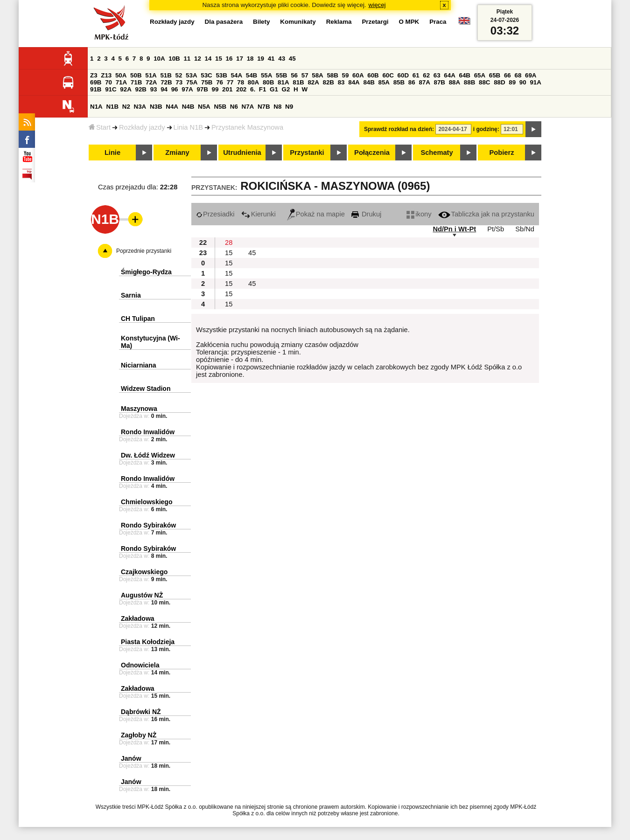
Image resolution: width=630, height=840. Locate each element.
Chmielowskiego (147, 502)
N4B (188, 107)
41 (271, 59)
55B (281, 75)
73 (179, 82)
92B (140, 89)
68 (518, 75)
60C (388, 75)
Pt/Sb (496, 229)
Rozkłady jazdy (142, 127)
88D (499, 82)
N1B (112, 107)
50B (136, 75)
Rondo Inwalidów (148, 432)
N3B (156, 107)
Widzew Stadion (146, 389)
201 (227, 89)
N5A (204, 107)
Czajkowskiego (144, 572)
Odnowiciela (140, 665)
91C (111, 89)
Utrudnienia (242, 153)
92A (126, 89)
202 (241, 89)
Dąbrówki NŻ (141, 712)
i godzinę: (486, 129)
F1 (263, 89)
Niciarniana (138, 365)
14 (208, 59)
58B (332, 75)
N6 (234, 107)
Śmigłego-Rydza (146, 272)
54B (252, 75)
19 (261, 59)
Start (100, 127)
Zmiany (177, 153)
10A (159, 59)
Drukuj (366, 214)
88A (455, 82)
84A (354, 82)
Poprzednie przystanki (144, 251)
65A (480, 75)
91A (535, 82)
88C (484, 82)
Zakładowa (138, 618)
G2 (286, 89)
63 (437, 75)
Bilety (261, 22)
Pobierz (502, 153)
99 (215, 89)
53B (221, 75)
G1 (274, 89)
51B (166, 75)
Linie (112, 153)
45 (292, 59)
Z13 (106, 75)
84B (369, 82)
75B (207, 82)
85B (399, 82)
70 (108, 82)
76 (220, 82)
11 (187, 59)
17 (240, 59)
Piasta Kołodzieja (148, 642)
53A (191, 75)
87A (424, 82)
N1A (96, 107)
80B (268, 82)
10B (174, 59)
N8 (277, 107)
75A (192, 82)
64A (449, 75)
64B (464, 75)
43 (282, 59)
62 (426, 75)
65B (495, 75)
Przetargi (375, 22)
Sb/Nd (525, 229)
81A (283, 82)
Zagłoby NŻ (139, 735)
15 (219, 59)
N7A (248, 107)
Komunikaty (298, 22)
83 (341, 82)
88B (469, 82)
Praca (438, 22)
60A (358, 75)
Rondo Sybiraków (148, 525)
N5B (220, 107)
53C (206, 75)
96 (175, 89)
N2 (126, 107)
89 (512, 82)
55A (266, 75)
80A (253, 82)
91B (96, 89)
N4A (172, 107)
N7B (264, 107)
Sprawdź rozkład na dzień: (399, 129)
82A (313, 82)
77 (230, 82)
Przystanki (307, 153)
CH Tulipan (138, 319)
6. (253, 89)
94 (164, 89)
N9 (289, 107)
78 (241, 82)
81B (298, 82)
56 (294, 75)
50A (121, 75)
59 (346, 75)
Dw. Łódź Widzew (148, 455)
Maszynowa (139, 409)
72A (151, 82)
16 (229, 59)
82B (329, 82)
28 (229, 243)
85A (384, 82)
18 (250, 59)
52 (179, 75)
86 (412, 82)
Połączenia (372, 153)
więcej (377, 5)
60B (373, 75)
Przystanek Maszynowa (247, 127)
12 (198, 59)
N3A (140, 107)
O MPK (409, 22)
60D (403, 75)
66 (507, 75)
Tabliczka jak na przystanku (486, 214)
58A (317, 75)
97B (202, 89)
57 (305, 75)
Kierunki (259, 214)
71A (121, 82)
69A (531, 75)
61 (416, 75)
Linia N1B (189, 127)
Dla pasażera (224, 22)
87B (440, 82)
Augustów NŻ (142, 595)
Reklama (339, 22)
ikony (419, 214)
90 (523, 82)
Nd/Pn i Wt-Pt (454, 229)
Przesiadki (215, 214)
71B (136, 82)
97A (187, 89)
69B (96, 82)
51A (151, 75)
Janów (131, 758)
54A (237, 75)
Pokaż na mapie (316, 214)
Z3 (94, 75)
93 (154, 89)
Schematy (437, 153)
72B (166, 82)
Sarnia (131, 295)
